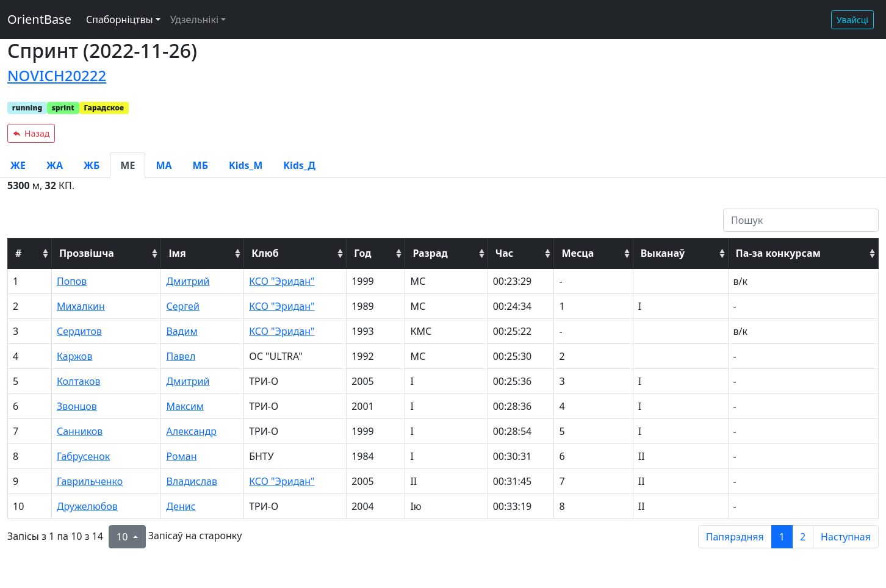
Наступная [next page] (846, 537)
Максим (185, 406)
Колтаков (79, 381)
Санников (80, 431)
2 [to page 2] (803, 537)
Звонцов (77, 406)
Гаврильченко (90, 481)
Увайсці (852, 20)
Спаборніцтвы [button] (120, 20)
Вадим (182, 331)
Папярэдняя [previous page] (735, 537)
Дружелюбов (87, 506)
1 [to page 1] (782, 537)
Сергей (182, 306)
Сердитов (79, 331)
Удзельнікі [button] (194, 20)
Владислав (192, 481)
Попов (72, 281)
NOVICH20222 (57, 75)
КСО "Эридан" (282, 281)
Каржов (75, 356)
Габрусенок (83, 456)
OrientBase (39, 19)
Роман (181, 456)
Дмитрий (188, 281)
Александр (191, 431)
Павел (181, 356)
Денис (181, 506)
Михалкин (81, 306)
